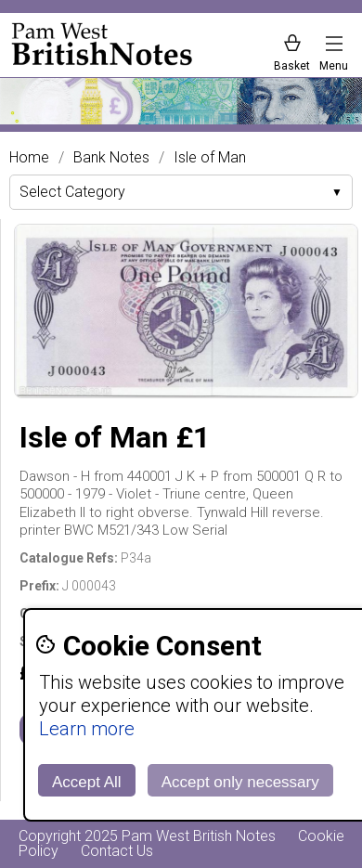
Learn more (87, 729)
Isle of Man (210, 158)
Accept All (87, 782)
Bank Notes (111, 158)
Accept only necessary (240, 782)
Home (29, 158)
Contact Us (117, 851)
